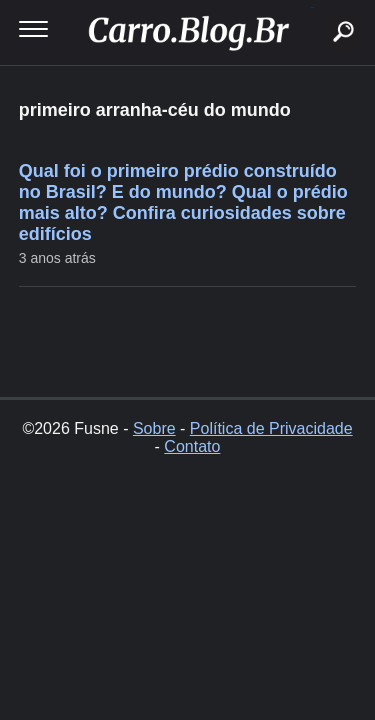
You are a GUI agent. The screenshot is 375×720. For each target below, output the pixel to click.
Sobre (154, 428)
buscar (312, 7)
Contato (192, 446)
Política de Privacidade (271, 428)
